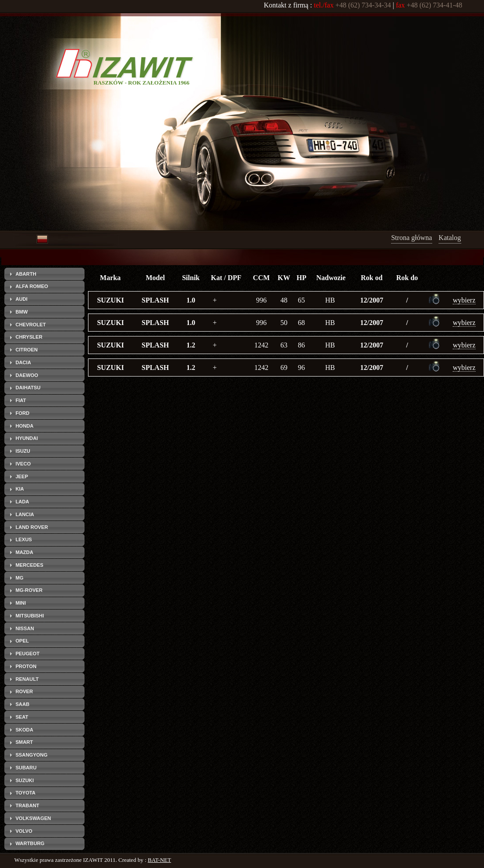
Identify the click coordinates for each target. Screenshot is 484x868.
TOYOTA (26, 793)
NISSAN (25, 628)
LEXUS (24, 539)
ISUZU (23, 451)
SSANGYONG (31, 755)
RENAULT (27, 679)
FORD (22, 413)
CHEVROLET (31, 325)
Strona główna (412, 238)
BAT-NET (159, 860)
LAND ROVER (32, 527)
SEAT (22, 717)
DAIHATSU (28, 388)
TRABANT (27, 805)
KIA (20, 489)
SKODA (24, 730)
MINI (21, 603)
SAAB (22, 704)
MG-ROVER (29, 590)
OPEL (22, 641)
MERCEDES (29, 565)
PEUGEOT (27, 654)
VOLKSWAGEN (33, 818)
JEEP (22, 476)
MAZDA (24, 552)
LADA (22, 502)
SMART (24, 742)
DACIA (23, 362)
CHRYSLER (29, 337)
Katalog (450, 238)
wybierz (464, 300)
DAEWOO (27, 375)
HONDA (24, 426)
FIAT (21, 400)
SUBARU (26, 768)
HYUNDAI (27, 438)
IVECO (23, 464)
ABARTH (26, 274)
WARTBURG (30, 843)
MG (19, 578)
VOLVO (24, 831)
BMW (22, 312)
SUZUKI (25, 780)
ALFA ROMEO (32, 286)
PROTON (26, 666)
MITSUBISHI (30, 616)
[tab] (44, 274)
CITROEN (26, 350)
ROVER (24, 691)
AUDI (21, 299)
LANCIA (25, 514)
